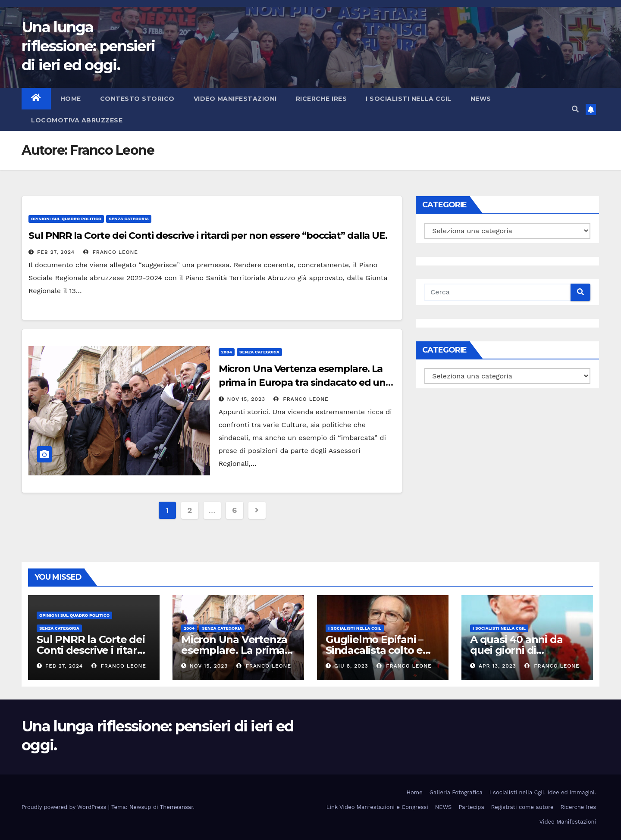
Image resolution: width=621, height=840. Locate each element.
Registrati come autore (522, 807)
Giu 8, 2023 (351, 666)
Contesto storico (137, 99)
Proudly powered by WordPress (65, 807)
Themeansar (177, 807)
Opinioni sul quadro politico (66, 219)
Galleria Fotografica (456, 792)
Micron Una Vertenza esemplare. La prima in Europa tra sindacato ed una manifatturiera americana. (305, 383)
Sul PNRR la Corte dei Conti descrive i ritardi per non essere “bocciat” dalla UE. (208, 236)
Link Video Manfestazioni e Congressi (377, 807)
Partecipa (471, 807)
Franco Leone (111, 252)
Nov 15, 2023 (246, 399)
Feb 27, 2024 (56, 252)
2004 (227, 352)
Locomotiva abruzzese (77, 120)
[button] (575, 109)
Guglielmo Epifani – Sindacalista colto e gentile (374, 650)
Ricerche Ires (321, 99)
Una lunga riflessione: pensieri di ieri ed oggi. (88, 46)
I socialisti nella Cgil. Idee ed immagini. (543, 792)
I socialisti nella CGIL (409, 99)
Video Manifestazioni (235, 99)
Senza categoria (129, 219)
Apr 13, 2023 (497, 666)
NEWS (481, 99)
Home (71, 99)
